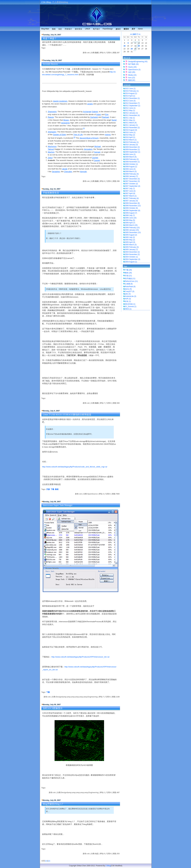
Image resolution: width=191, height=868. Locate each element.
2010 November (132, 128)
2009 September (133, 152)
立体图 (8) (129, 284)
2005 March (131, 245)
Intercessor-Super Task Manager (58, 505)
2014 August (131, 93)
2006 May (130, 220)
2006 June (131, 218)
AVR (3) (128, 299)
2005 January (131, 250)
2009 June (130, 154)
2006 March (131, 225)
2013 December (132, 98)
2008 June (130, 169)
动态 (60, 29)
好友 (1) (128, 301)
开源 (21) (128, 276)
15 (124, 46)
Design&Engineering (138, 62)
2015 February (132, 91)
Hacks (132, 67)
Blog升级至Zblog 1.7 (53, 804)
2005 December (133, 232)
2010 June (130, 132)
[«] (46, 861)
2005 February (132, 247)
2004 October (131, 257)
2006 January (132, 230)
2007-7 (135, 34)
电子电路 (133, 64)
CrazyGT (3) (130, 291)
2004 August (131, 262)
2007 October (131, 184)
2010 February (132, 142)
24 (132, 49)
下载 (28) (128, 270)
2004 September (133, 259)
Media (132, 75)
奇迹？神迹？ (50, 38)
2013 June (130, 101)
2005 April (130, 242)
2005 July (130, 237)
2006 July (130, 215)
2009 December (132, 147)
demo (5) (128, 289)
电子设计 (96, 29)
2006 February (132, 228)
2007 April (130, 193)
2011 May (130, 120)
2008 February (132, 174)
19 (139, 46)
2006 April (130, 223)
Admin (140, 29)
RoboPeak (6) (130, 287)
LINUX (87, 29)
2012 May (130, 110)
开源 (48, 489)
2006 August (131, 213)
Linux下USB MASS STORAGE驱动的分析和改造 (67, 414)
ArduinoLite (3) (131, 296)
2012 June (130, 108)
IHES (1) (128, 309)
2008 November (132, 162)
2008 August (131, 167)
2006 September (133, 211)
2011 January (131, 125)
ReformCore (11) (131, 281)
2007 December (132, 179)
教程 (57, 489)
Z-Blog (108, 866)
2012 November (132, 103)
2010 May (130, 135)
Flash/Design (108, 29)
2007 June (130, 191)
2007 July (130, 189)
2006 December (132, 203)
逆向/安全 (78, 29)
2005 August (131, 235)
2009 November (132, 150)
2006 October (131, 208)
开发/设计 (68, 29)
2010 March (131, 140)
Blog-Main (45, 29)
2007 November (132, 181)
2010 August (131, 130)
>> (139, 34)
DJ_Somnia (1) (131, 307)
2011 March (131, 123)
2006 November (133, 206)
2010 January (131, 145)
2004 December (132, 252)
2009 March (131, 157)
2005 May (130, 240)
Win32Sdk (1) (130, 304)
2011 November (132, 115)
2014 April (130, 96)
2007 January (131, 201)
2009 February (132, 159)
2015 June (130, 89)
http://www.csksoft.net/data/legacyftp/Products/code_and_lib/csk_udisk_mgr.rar (75, 467)
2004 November (132, 254)
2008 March (131, 171)
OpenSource (134, 70)
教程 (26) (128, 273)
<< (131, 34)
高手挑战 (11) (130, 279)
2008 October (131, 164)
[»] (49, 861)
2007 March (131, 196)
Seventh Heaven (50, 64)
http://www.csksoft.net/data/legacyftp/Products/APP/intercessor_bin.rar (81, 657)
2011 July (130, 118)
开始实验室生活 (51, 193)
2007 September (133, 186)
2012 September (133, 106)
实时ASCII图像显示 (53, 708)
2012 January (131, 113)
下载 (52, 489)
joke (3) (128, 294)
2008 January (131, 176)
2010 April (130, 137)
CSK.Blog (46, 2)
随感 (54, 29)
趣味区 (118, 29)
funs (132, 78)
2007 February (132, 198)
